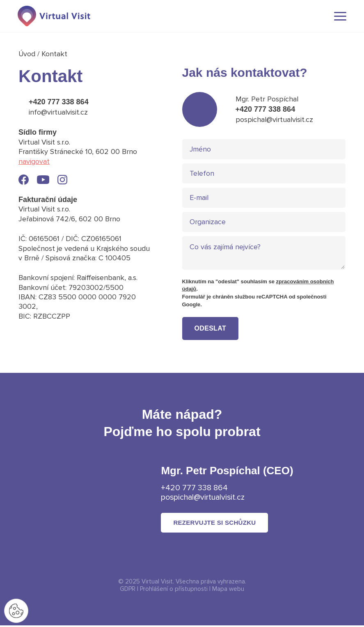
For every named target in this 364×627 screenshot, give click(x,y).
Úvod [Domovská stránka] (28, 54)
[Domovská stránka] (55, 16)
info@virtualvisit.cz (58, 112)
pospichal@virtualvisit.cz (274, 119)
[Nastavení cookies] (16, 611)
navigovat (34, 161)
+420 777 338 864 (59, 102)
